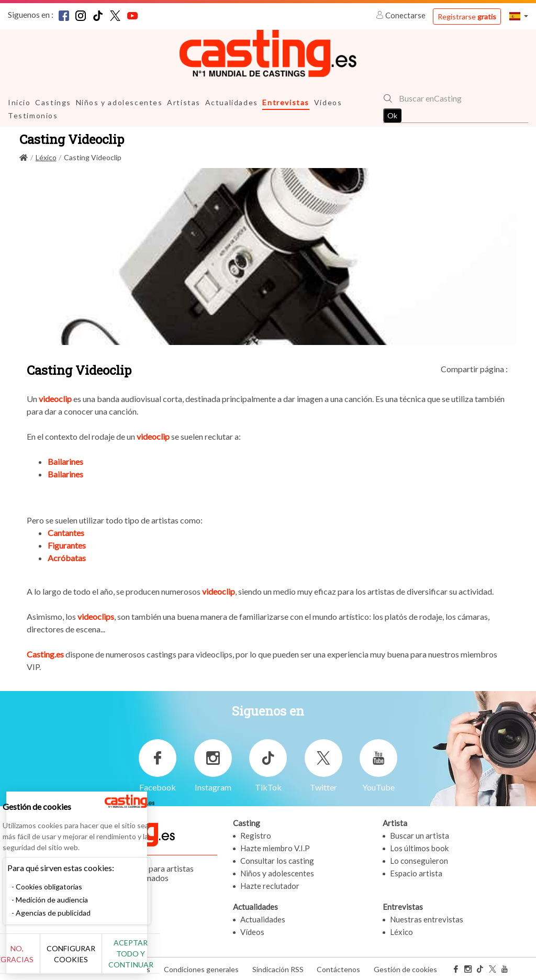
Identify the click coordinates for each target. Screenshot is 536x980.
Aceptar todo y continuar (189, 959)
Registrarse (467, 16)
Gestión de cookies (405, 969)
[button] (519, 16)
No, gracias (43, 959)
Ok (392, 115)
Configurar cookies (116, 959)
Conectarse (401, 15)
